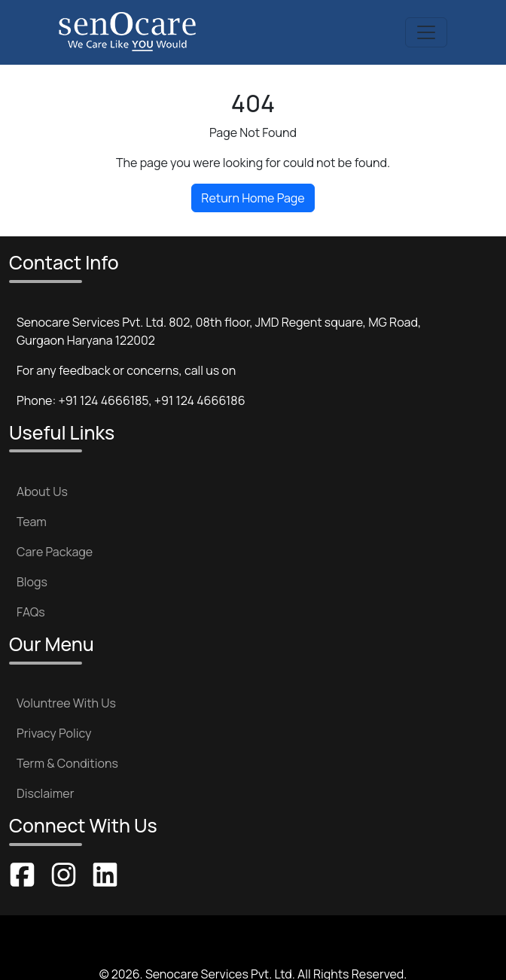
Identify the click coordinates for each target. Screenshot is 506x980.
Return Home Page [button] (253, 198)
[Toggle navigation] (426, 32)
